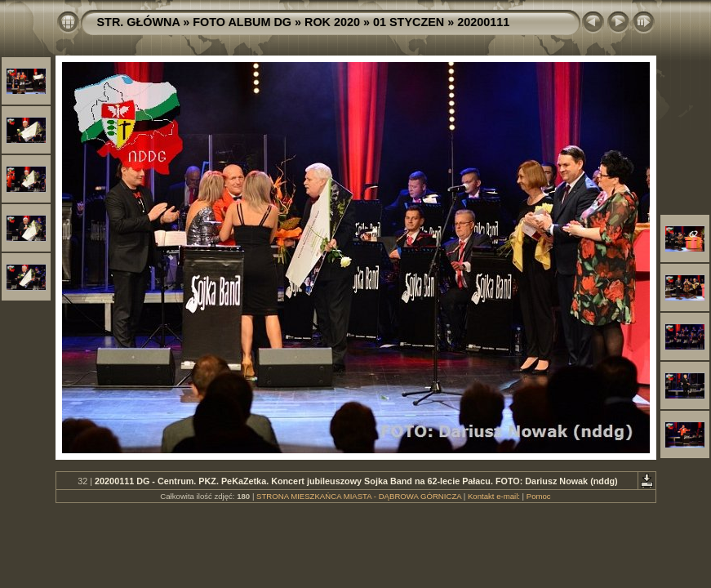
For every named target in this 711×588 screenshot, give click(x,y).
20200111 (483, 22)
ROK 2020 (332, 22)
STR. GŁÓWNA (139, 22)
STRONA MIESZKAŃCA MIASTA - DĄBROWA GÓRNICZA (359, 496)
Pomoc (539, 496)
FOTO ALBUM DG (242, 22)
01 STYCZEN (409, 22)
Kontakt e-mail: (494, 496)
